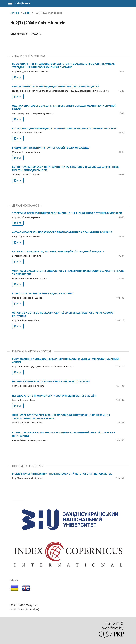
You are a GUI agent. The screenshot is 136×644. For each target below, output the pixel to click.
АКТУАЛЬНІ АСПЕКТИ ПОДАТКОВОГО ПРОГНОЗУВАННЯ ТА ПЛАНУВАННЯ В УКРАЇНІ (62, 232)
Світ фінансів (23, 3)
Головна (15, 13)
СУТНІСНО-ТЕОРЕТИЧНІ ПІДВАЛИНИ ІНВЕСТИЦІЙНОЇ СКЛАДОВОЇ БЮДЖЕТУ (58, 252)
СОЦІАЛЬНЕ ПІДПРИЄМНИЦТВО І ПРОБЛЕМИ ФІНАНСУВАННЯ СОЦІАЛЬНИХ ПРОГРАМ (64, 128)
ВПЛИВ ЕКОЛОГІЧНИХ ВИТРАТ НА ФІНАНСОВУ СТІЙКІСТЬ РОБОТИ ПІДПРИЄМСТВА (62, 474)
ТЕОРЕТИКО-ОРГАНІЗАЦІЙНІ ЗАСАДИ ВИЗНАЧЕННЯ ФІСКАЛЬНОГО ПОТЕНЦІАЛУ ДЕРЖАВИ (67, 213)
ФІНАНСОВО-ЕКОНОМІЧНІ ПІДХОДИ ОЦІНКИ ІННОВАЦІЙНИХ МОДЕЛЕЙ (56, 86)
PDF (19, 77)
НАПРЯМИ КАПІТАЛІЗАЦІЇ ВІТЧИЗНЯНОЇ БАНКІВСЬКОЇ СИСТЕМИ (51, 381)
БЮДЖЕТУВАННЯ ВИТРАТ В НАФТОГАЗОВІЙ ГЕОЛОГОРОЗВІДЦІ (50, 148)
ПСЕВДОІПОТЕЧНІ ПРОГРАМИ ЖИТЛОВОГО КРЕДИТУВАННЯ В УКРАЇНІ (54, 396)
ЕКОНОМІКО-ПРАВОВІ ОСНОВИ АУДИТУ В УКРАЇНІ (42, 293)
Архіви (27, 13)
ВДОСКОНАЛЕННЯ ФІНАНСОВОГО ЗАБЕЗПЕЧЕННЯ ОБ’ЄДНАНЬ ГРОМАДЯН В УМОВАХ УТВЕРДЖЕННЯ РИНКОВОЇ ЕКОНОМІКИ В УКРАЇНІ (63, 65)
